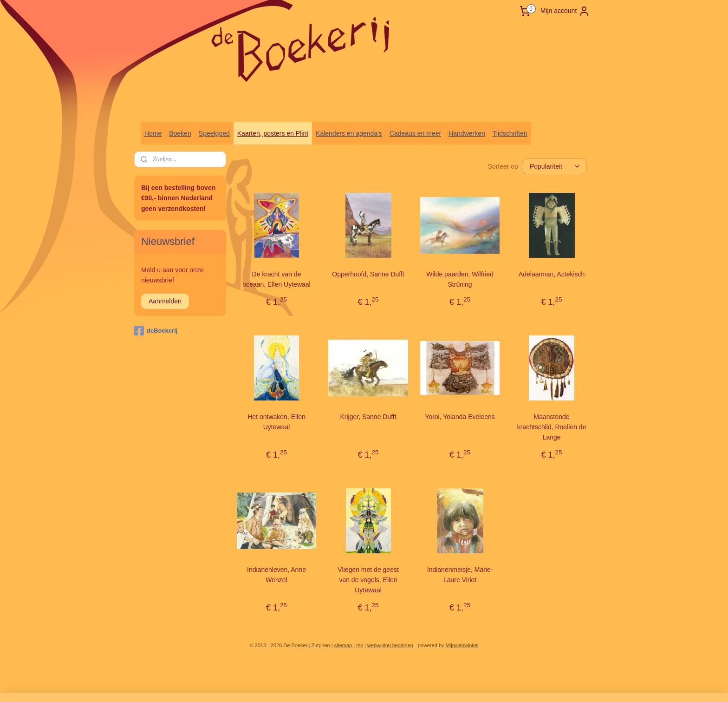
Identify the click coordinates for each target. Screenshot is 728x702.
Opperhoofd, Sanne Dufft (368, 274)
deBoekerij (156, 331)
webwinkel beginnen (390, 645)
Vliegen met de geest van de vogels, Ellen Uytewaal (368, 580)
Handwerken (467, 133)
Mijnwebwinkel (462, 645)
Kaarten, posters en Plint (273, 133)
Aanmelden (165, 301)
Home (153, 133)
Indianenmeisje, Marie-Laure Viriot (460, 575)
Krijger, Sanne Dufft (368, 417)
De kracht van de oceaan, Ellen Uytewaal (276, 279)
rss (360, 645)
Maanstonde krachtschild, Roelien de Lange (552, 427)
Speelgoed (214, 133)
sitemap (343, 645)
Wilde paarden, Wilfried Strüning (460, 279)
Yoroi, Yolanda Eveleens (460, 417)
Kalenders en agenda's (349, 133)
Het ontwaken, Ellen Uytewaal (276, 422)
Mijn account (565, 11)
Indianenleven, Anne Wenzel (276, 575)
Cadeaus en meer (415, 133)
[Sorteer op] (554, 166)
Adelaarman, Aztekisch (552, 274)
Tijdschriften (510, 133)
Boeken (180, 133)
